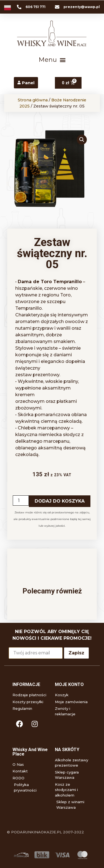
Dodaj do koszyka (60, 501)
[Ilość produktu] (21, 500)
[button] (52, 60)
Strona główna (33, 100)
